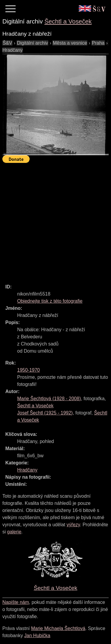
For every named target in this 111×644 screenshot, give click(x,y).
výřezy (73, 525)
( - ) (49, 399)
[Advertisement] (55, 221)
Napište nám (16, 602)
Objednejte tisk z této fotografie (50, 301)
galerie (14, 532)
